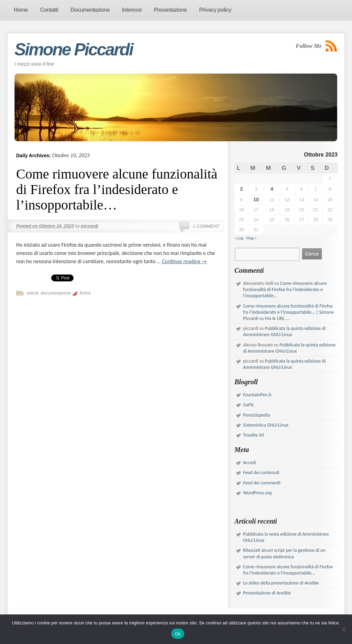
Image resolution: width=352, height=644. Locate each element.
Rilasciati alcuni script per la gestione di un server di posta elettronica (284, 553)
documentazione (56, 293)
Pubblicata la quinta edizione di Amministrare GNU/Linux (284, 331)
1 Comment (206, 226)
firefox (85, 293)
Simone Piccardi (74, 50)
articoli (32, 293)
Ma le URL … (277, 318)
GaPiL (249, 405)
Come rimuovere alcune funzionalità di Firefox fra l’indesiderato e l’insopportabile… (117, 189)
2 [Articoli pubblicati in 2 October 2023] (241, 189)
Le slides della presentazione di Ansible (281, 583)
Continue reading (184, 261)
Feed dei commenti (262, 483)
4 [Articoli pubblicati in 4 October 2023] (272, 189)
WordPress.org (257, 493)
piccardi (90, 226)
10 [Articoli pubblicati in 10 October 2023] (256, 199)
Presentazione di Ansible (267, 593)
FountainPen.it (257, 395)
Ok (178, 634)
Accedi (249, 463)
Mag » (251, 238)
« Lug (239, 238)
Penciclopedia (257, 415)
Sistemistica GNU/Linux (266, 425)
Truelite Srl (254, 435)
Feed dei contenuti (261, 473)
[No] (343, 629)
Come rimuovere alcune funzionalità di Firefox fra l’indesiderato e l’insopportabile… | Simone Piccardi (288, 312)
